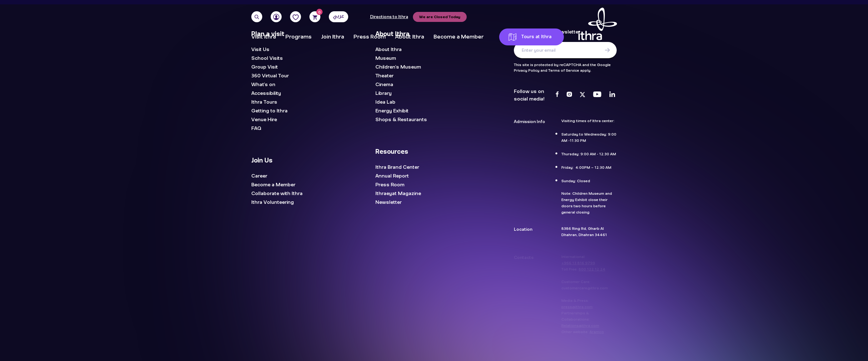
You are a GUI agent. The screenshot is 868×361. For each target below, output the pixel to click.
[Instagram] (569, 95)
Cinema (384, 85)
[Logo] (598, 27)
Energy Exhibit (392, 111)
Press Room (370, 37)
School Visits (267, 58)
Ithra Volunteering (273, 202)
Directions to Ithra (389, 17)
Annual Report (392, 176)
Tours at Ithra (530, 37)
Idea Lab (385, 102)
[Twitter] (582, 95)
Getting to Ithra (269, 111)
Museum (386, 58)
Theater (384, 76)
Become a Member (459, 37)
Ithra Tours (264, 102)
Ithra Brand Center (397, 167)
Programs (299, 37)
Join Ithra (333, 37)
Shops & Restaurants (401, 120)
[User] (276, 17)
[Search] (257, 17)
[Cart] (315, 17)
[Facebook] (557, 95)
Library (384, 93)
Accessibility (266, 93)
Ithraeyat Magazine (398, 193)
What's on (263, 85)
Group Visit (265, 67)
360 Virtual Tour (270, 76)
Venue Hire (264, 120)
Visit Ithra (264, 37)
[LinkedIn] (612, 95)
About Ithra (410, 37)
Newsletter (389, 202)
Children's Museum (398, 67)
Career (259, 176)
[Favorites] (296, 17)
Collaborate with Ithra (277, 193)
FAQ (256, 128)
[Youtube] (597, 95)
